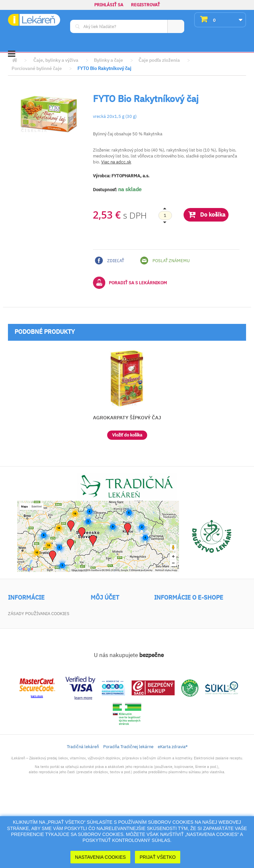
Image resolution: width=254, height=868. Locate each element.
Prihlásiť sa (109, 5)
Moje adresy (105, 632)
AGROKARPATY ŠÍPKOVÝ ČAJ (127, 417)
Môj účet (105, 598)
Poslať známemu (165, 260)
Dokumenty (21, 665)
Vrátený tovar (107, 623)
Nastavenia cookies (101, 857)
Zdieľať (109, 260)
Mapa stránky (23, 675)
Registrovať (146, 5)
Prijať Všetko (158, 857)
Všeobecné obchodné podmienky (32, 644)
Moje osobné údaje (113, 641)
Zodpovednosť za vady (34, 656)
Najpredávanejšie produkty (40, 623)
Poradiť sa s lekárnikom (130, 283)
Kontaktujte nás (27, 632)
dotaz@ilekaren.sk (199, 675)
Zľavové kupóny (109, 650)
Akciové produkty (28, 613)
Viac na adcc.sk (116, 162)
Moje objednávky (110, 613)
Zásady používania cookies (39, 684)
